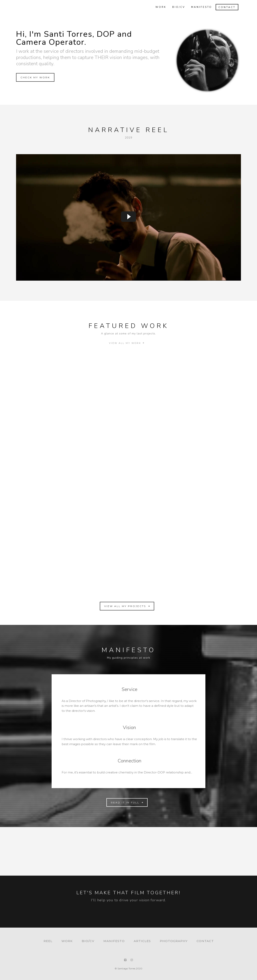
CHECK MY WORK (35, 77)
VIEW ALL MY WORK (127, 343)
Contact (225, 7)
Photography (174, 941)
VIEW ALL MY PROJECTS (127, 606)
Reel (48, 941)
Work (159, 7)
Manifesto (200, 7)
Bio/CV (177, 7)
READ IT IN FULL (127, 802)
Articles (142, 941)
